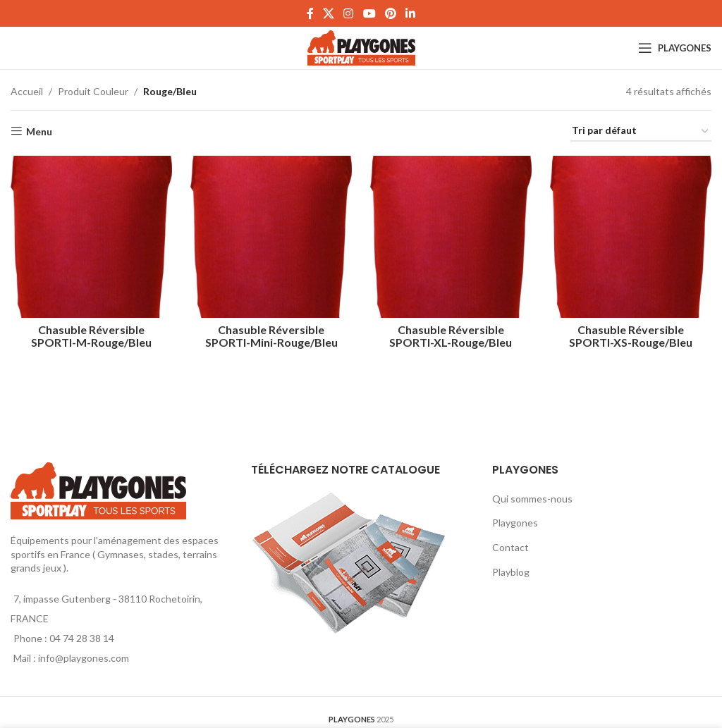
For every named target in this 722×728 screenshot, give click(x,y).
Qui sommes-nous (532, 499)
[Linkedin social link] (411, 13)
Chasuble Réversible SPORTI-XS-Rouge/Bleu (632, 334)
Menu (39, 131)
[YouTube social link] (369, 13)
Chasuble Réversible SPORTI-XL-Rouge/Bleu (451, 334)
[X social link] (328, 13)
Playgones (515, 523)
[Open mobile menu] (675, 48)
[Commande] (641, 131)
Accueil (27, 91)
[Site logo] (361, 47)
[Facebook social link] (310, 13)
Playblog (511, 572)
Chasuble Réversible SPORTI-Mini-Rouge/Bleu (271, 334)
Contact (510, 547)
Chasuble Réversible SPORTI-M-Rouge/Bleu (91, 334)
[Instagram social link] (349, 13)
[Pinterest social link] (390, 13)
